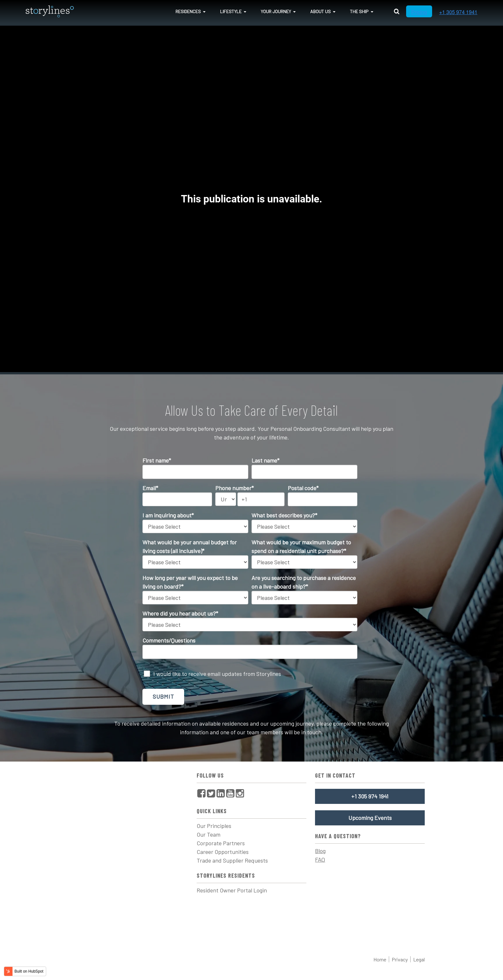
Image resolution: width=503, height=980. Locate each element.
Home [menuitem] (380, 959)
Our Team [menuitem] (209, 834)
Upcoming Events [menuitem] (370, 818)
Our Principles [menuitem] (214, 826)
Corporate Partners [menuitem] (221, 843)
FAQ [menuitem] (320, 859)
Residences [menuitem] (188, 11)
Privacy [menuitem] (400, 959)
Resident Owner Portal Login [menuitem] (232, 890)
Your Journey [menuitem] (276, 11)
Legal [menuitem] (419, 959)
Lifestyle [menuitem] (231, 11)
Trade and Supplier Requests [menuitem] (232, 860)
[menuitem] (201, 793)
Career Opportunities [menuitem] (223, 852)
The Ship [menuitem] (359, 11)
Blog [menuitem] (320, 851)
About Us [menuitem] (320, 11)
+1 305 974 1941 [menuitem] (370, 796)
